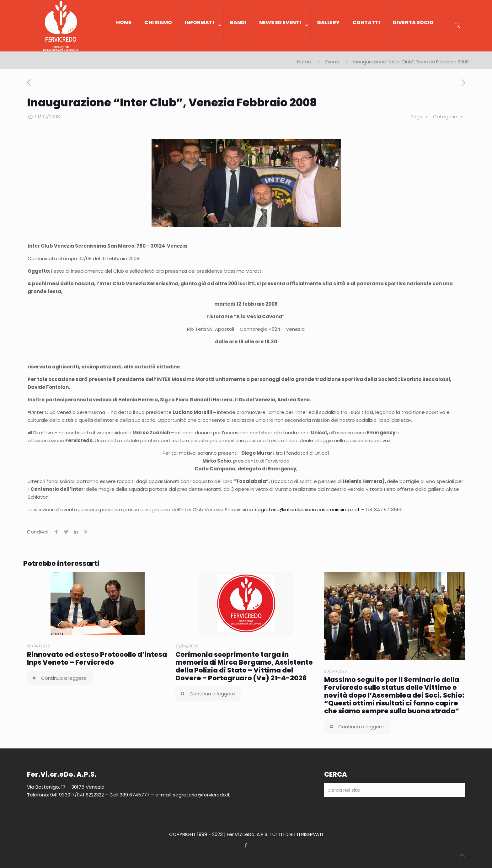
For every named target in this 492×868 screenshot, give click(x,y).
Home (304, 62)
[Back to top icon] (462, 855)
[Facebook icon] (246, 845)
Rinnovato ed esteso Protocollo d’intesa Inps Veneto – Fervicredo (97, 658)
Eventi (332, 62)
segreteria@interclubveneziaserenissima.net (307, 509)
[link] (201, 48)
